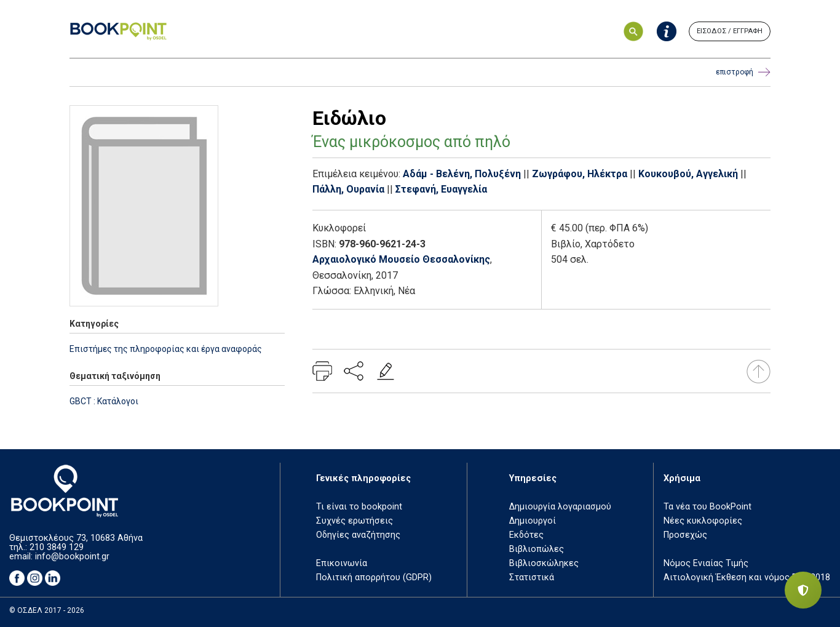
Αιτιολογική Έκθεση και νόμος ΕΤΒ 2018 (747, 577)
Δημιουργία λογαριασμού (560, 507)
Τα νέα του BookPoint (707, 507)
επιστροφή (743, 72)
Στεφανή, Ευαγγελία (441, 189)
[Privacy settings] (803, 590)
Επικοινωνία (342, 563)
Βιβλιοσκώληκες (544, 563)
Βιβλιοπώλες (537, 549)
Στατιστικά (532, 577)
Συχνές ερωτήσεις (355, 521)
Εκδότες (526, 535)
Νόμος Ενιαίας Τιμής (706, 563)
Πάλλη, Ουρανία (348, 189)
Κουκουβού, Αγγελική (688, 174)
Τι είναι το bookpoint (359, 507)
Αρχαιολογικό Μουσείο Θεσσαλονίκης (401, 259)
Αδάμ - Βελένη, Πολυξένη (462, 174)
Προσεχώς (685, 535)
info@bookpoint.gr (72, 557)
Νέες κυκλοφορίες (703, 521)
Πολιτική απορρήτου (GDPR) (374, 577)
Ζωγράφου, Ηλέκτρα (580, 174)
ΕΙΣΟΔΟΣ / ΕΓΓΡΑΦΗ (730, 31)
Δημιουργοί (533, 521)
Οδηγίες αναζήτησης (358, 535)
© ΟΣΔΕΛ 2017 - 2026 (47, 610)
